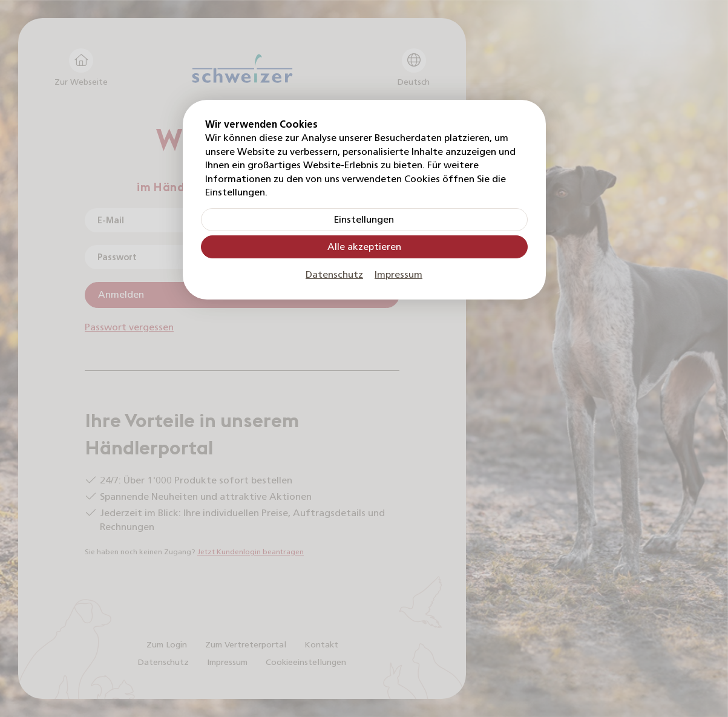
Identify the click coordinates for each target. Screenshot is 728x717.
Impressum (398, 274)
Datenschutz (334, 274)
